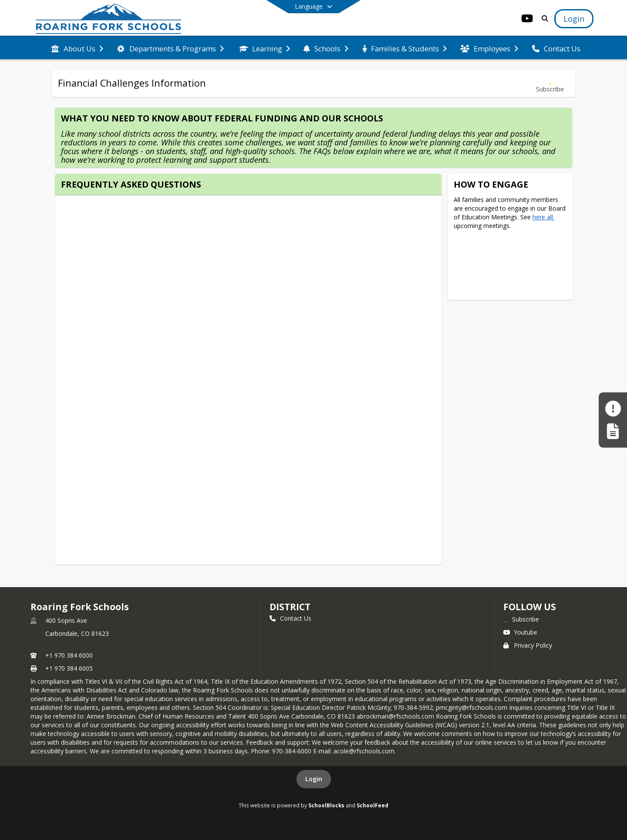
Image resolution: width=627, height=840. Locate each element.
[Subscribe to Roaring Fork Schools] (521, 619)
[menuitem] (77, 48)
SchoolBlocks (326, 805)
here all (544, 217)
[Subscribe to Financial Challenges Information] (550, 83)
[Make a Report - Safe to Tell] (613, 409)
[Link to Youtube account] (527, 20)
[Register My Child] (613, 431)
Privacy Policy (528, 645)
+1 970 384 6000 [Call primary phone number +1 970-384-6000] (69, 655)
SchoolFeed (372, 805)
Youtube (520, 632)
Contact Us (290, 618)
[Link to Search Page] (543, 18)
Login (314, 779)
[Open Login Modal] (574, 19)
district (290, 607)
